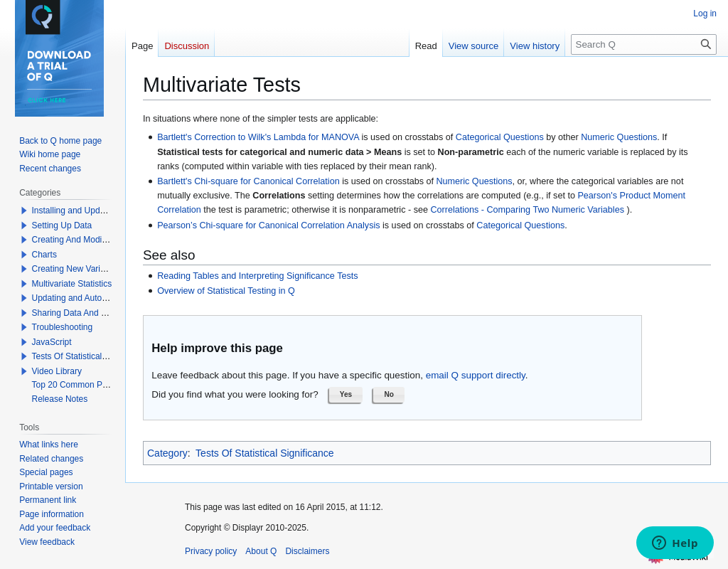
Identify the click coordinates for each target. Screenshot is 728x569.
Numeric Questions (619, 137)
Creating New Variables (76, 269)
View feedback (47, 542)
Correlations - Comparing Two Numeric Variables (528, 210)
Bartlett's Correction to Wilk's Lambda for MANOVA (258, 137)
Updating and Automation (80, 298)
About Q (261, 551)
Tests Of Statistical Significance (265, 453)
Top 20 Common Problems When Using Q (111, 385)
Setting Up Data (62, 225)
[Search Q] (644, 44)
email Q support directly (476, 375)
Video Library (57, 371)
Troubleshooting (63, 327)
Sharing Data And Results (81, 313)
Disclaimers (307, 551)
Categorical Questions (500, 137)
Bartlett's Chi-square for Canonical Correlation (248, 181)
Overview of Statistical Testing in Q (226, 291)
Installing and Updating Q (80, 211)
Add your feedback (55, 528)
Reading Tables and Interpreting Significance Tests (257, 276)
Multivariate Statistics (72, 284)
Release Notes (60, 399)
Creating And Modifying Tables (90, 240)
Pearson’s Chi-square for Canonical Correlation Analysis (268, 225)
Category (167, 453)
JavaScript (52, 342)
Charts (44, 255)
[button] (346, 395)
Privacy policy (211, 551)
